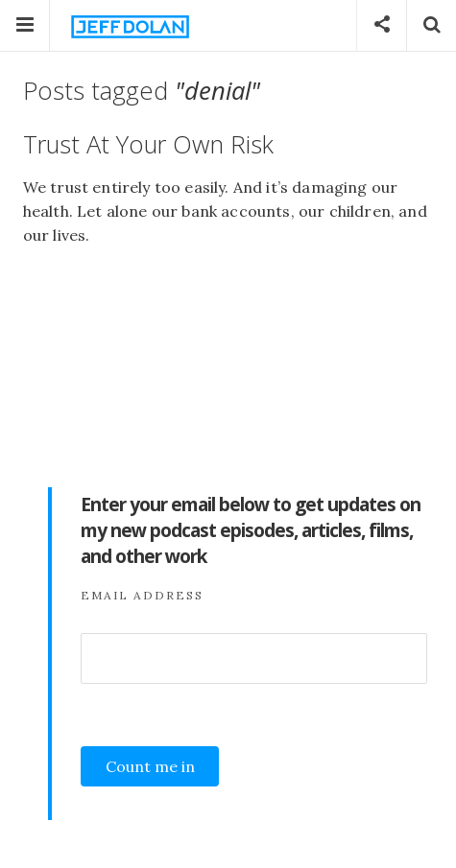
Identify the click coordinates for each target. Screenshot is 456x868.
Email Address (142, 595)
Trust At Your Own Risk (148, 144)
